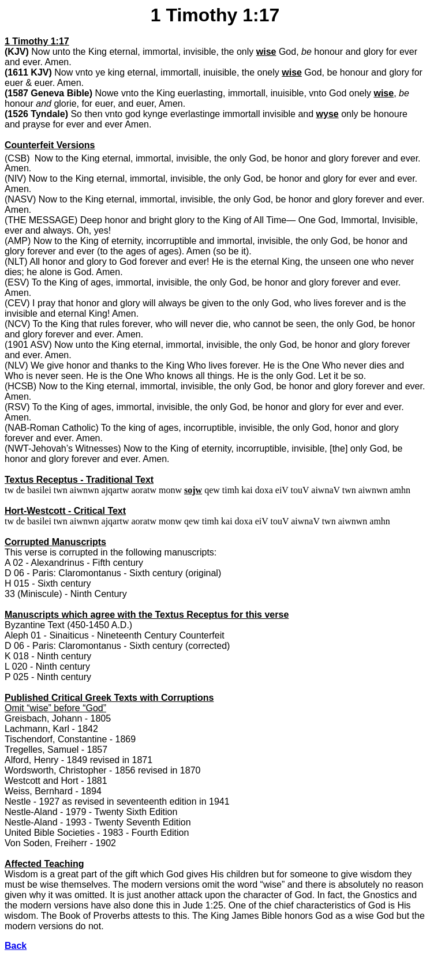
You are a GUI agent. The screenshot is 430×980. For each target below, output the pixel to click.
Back (16, 946)
